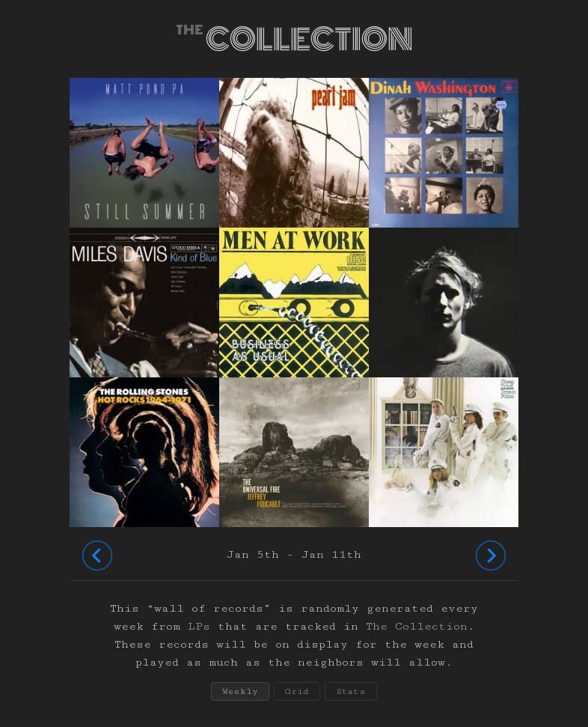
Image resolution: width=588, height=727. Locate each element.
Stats (351, 691)
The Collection (417, 626)
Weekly (240, 691)
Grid (297, 691)
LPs (199, 626)
